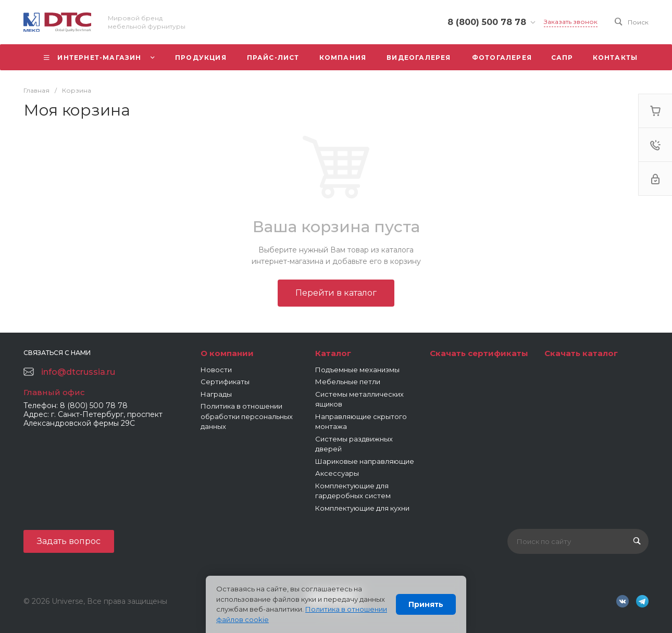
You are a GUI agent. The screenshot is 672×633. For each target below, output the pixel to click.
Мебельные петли (348, 382)
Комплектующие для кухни (362, 508)
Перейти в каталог (336, 293)
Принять (426, 604)
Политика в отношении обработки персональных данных (247, 416)
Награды (216, 394)
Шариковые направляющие (365, 461)
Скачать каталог (581, 353)
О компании (227, 353)
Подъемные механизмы (357, 370)
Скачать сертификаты (479, 353)
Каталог (333, 353)
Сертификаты (225, 382)
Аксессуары (337, 473)
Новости (216, 370)
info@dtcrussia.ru (78, 372)
